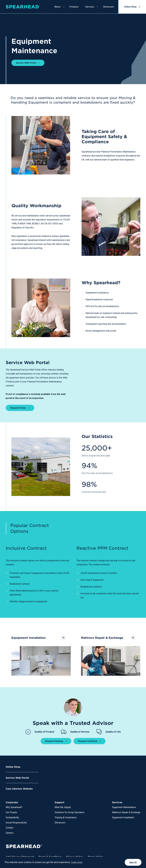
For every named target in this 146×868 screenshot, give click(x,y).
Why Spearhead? (14, 807)
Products (74, 7)
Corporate (12, 802)
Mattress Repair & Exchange (126, 812)
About (57, 7)
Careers (10, 833)
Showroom (108, 7)
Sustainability (12, 817)
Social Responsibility (16, 823)
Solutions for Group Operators (70, 812)
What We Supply (63, 807)
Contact (9, 828)
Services (90, 7)
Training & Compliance (66, 817)
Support (59, 802)
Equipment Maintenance (124, 807)
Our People (11, 812)
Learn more (77, 862)
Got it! (133, 862)
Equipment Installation (123, 817)
